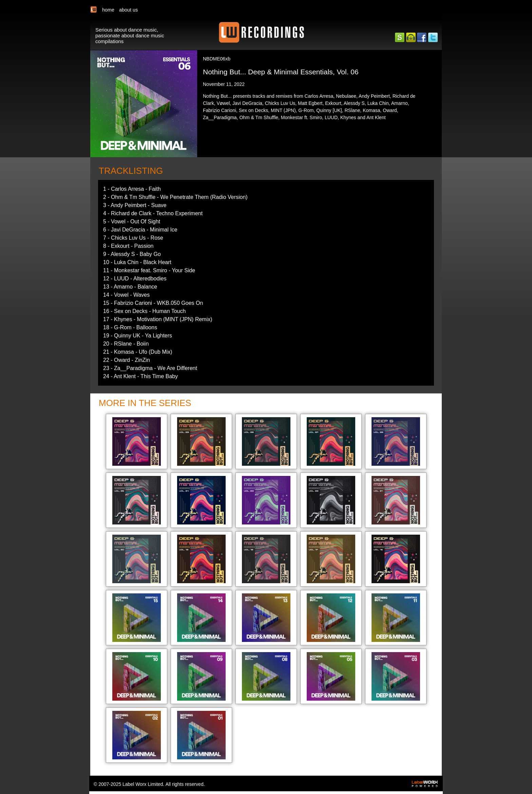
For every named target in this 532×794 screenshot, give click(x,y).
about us (128, 10)
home (108, 10)
